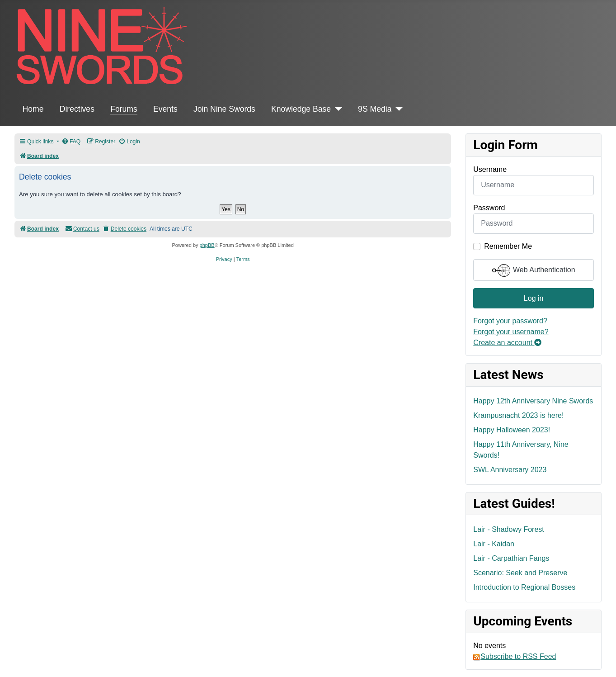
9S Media (375, 109)
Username (490, 169)
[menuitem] (71, 142)
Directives (77, 109)
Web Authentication (534, 270)
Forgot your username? (511, 332)
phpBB (207, 245)
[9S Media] (397, 109)
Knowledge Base (301, 109)
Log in (534, 298)
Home (33, 109)
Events (165, 109)
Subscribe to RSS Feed (515, 657)
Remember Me (508, 246)
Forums (124, 109)
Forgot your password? (510, 321)
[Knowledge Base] (336, 109)
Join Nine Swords (224, 109)
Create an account (507, 343)
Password (489, 208)
